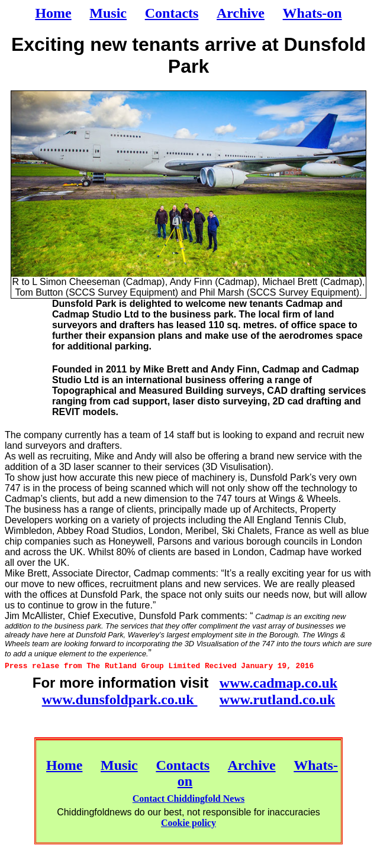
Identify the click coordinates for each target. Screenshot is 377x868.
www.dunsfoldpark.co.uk (120, 699)
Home (64, 765)
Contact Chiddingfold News (188, 799)
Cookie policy (188, 823)
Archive (252, 765)
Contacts (183, 765)
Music (119, 765)
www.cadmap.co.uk (278, 683)
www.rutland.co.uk (277, 699)
